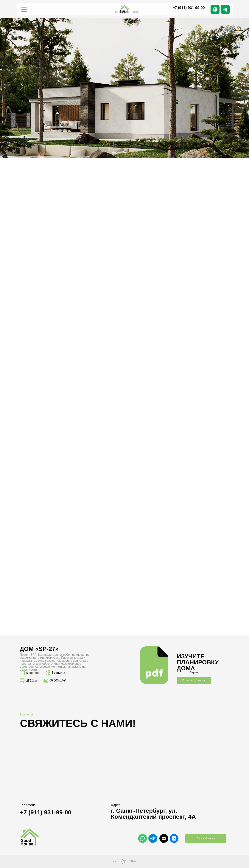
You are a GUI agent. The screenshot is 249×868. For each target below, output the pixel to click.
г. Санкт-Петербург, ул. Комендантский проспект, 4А (153, 814)
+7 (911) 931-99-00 (189, 8)
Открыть (194, 672)
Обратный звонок (206, 838)
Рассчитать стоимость (194, 680)
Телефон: (27, 805)
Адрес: (116, 805)
